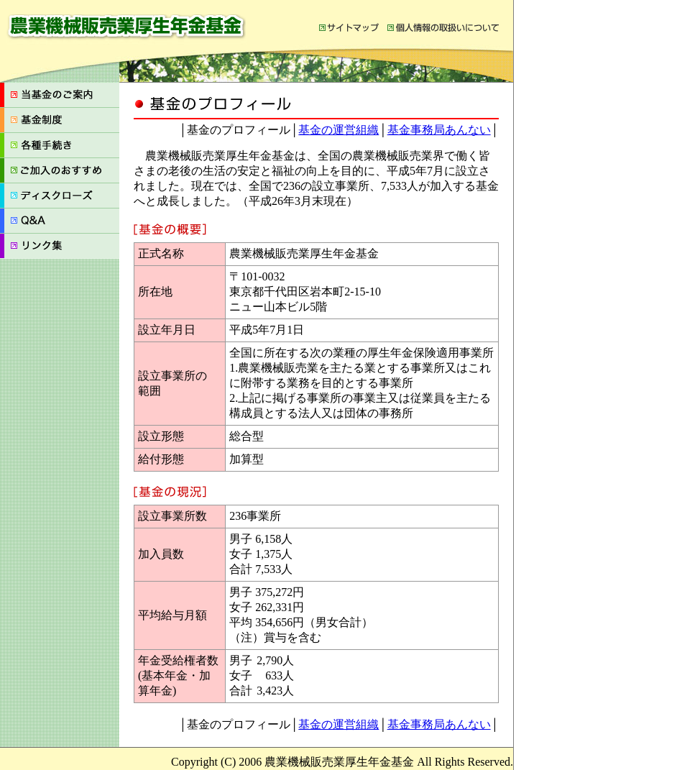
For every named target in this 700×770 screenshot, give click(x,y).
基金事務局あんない (439, 130)
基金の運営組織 (339, 130)
